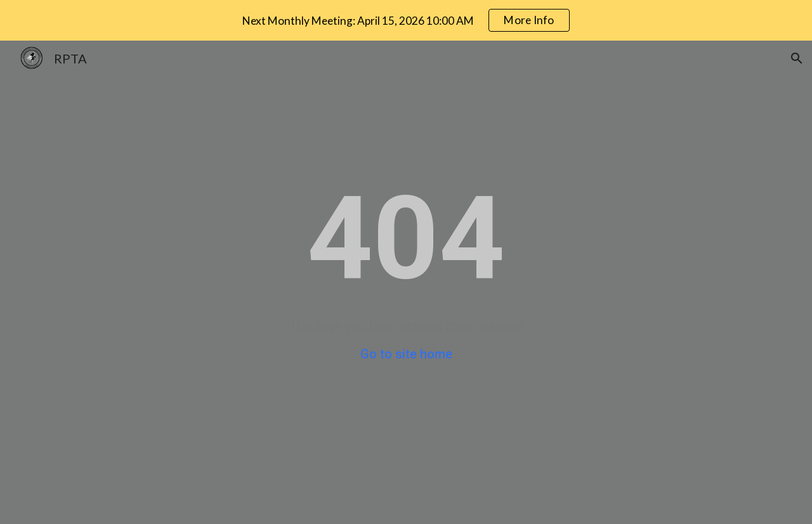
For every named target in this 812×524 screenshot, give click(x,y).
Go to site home (406, 354)
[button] (797, 58)
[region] (406, 20)
